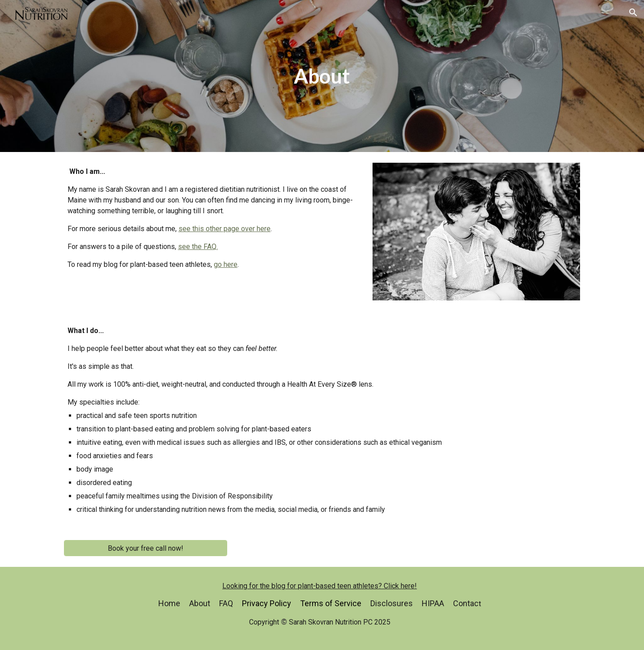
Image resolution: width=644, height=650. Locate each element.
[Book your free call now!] (146, 548)
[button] (633, 13)
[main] (322, 76)
